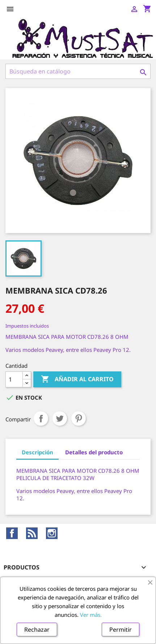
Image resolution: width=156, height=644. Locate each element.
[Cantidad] (14, 379)
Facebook (12, 533)
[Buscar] (78, 71)
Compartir (41, 418)
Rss (32, 533)
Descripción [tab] (37, 452)
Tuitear (60, 418)
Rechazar (37, 630)
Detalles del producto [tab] (94, 452)
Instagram (52, 533)
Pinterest (79, 418)
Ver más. (91, 615)
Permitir (121, 630)
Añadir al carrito (77, 379)
